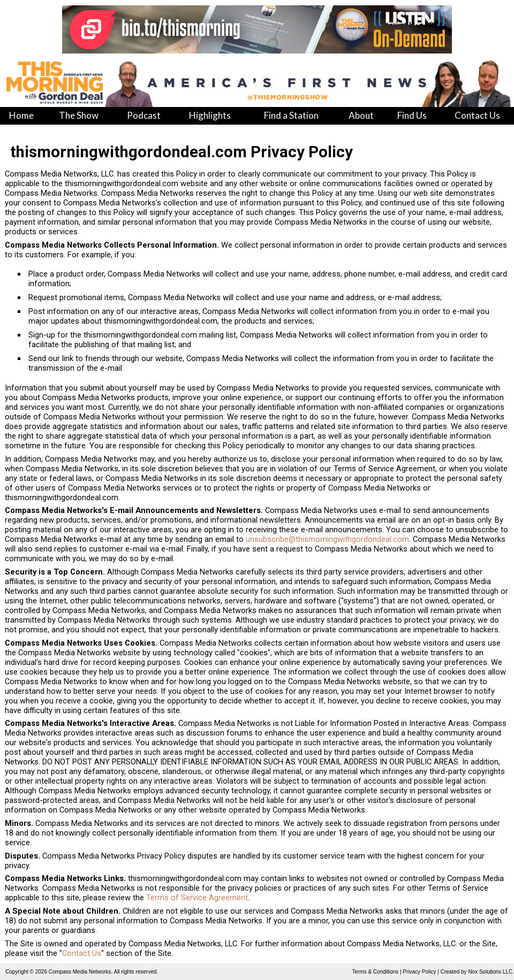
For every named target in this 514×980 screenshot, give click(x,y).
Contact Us (82, 953)
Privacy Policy (419, 972)
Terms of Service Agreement (197, 898)
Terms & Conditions (375, 972)
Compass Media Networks (80, 972)
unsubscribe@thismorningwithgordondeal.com (327, 539)
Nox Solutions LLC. (491, 972)
